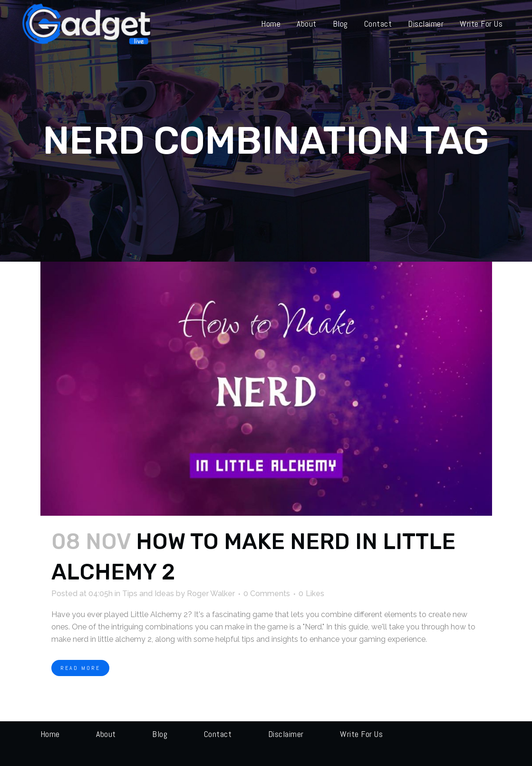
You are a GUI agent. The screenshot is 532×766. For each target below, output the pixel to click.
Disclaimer (286, 734)
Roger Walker (211, 594)
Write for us (361, 734)
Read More (80, 668)
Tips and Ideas (148, 594)
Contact (218, 734)
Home (50, 734)
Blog (160, 734)
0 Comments (267, 594)
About (106, 734)
